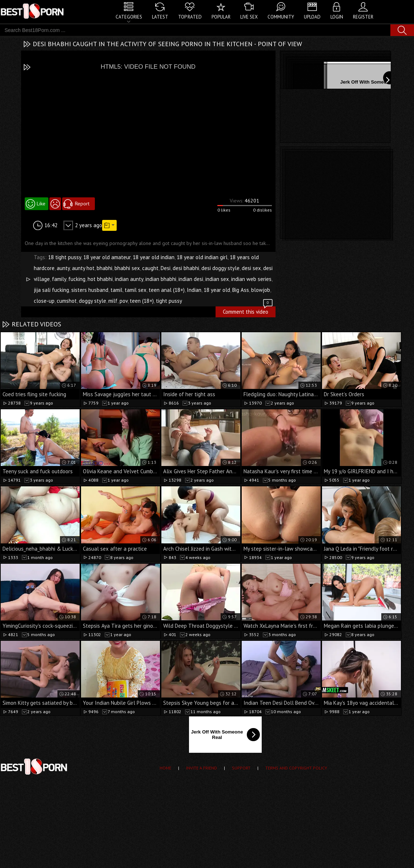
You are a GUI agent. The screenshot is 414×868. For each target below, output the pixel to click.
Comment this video (248, 311)
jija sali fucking (51, 290)
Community (281, 17)
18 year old (217, 290)
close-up (44, 301)
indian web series (251, 279)
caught (150, 268)
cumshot (67, 301)
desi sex (251, 268)
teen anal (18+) (167, 290)
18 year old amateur (107, 257)
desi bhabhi (186, 268)
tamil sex (136, 290)
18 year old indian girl (202, 257)
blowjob (261, 290)
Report (82, 204)
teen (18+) (142, 301)
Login (337, 17)
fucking (77, 279)
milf (113, 301)
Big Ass (241, 290)
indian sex (217, 279)
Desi (166, 268)
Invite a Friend (202, 768)
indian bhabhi (161, 279)
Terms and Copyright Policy (296, 768)
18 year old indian (154, 257)
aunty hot (83, 268)
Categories (129, 17)
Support (241, 768)
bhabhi (104, 268)
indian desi (191, 279)
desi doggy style (220, 268)
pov (124, 301)
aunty (63, 268)
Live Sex (249, 17)
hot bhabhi (100, 279)
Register (363, 17)
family (59, 279)
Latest (160, 17)
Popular (221, 17)
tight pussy (169, 301)
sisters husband (90, 290)
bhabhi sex (127, 268)
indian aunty (129, 279)
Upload (312, 17)
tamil (116, 290)
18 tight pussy (65, 257)
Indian (194, 290)
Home (165, 768)
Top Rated (190, 17)
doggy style (93, 301)
